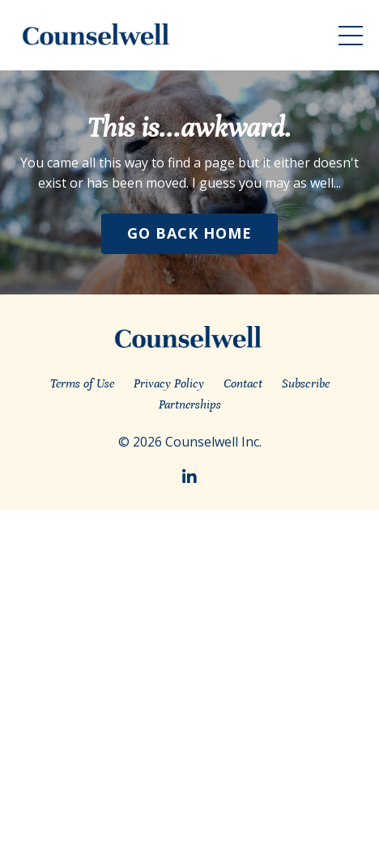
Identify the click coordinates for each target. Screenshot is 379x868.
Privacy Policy (169, 383)
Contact (243, 383)
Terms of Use (82, 383)
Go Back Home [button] (189, 233)
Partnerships (190, 404)
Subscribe (306, 383)
